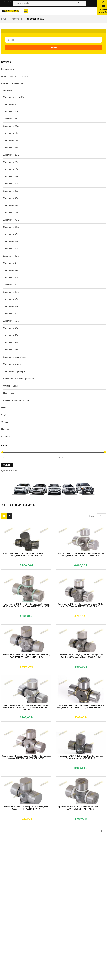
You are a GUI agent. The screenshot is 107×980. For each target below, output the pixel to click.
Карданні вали (8, 69)
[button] (26, 11)
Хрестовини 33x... (11, 205)
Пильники (6, 429)
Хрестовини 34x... (11, 213)
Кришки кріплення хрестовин (16, 400)
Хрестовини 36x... (11, 227)
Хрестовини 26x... (11, 155)
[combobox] (53, 40)
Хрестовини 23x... (11, 133)
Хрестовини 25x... (11, 148)
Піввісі (4, 407)
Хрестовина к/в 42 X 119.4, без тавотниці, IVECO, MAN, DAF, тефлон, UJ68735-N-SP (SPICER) (81, 605)
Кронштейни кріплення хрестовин (19, 379)
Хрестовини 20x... (11, 112)
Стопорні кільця (10, 386)
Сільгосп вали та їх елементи (14, 76)
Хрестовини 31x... (11, 191)
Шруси (4, 415)
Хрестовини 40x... (11, 256)
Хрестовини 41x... (11, 263)
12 (100, 516)
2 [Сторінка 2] (102, 831)
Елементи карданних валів (13, 83)
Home (4, 19)
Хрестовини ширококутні (14, 371)
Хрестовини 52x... (11, 328)
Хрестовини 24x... (11, 140)
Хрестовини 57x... (11, 350)
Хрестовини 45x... (11, 285)
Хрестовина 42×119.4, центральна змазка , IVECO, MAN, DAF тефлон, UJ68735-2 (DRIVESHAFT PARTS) (81, 706)
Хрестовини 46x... (11, 292)
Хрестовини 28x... (11, 169)
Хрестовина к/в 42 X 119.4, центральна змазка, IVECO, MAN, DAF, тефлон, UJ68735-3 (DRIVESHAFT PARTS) (26, 708)
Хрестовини (17, 19)
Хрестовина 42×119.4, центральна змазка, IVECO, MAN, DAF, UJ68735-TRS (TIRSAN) (26, 554)
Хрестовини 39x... (11, 249)
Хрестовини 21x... (11, 119)
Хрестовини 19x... (11, 104)
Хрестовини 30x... (11, 184)
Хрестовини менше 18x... (14, 97)
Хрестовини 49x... (11, 314)
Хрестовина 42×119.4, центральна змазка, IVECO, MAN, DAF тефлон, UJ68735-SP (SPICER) (81, 554)
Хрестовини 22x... (11, 126)
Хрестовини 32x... (11, 198)
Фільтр (7, 465)
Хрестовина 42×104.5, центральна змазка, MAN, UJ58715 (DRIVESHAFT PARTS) (81, 808)
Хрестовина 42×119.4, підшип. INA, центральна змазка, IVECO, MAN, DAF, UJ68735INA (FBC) (81, 656)
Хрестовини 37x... (11, 234)
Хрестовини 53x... (11, 335)
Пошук (53, 47)
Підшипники (9, 393)
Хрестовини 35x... (11, 220)
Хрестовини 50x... (11, 321)
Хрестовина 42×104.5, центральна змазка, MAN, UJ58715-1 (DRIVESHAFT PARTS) (26, 808)
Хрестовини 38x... (11, 241)
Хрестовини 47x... (11, 299)
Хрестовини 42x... (11, 270)
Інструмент (6, 436)
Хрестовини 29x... (11, 177)
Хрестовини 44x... (11, 278)
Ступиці (5, 422)
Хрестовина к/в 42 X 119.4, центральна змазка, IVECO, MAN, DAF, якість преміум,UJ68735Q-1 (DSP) (26, 605)
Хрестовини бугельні (13, 364)
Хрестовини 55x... (11, 343)
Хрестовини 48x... (11, 306)
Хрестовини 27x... (11, 162)
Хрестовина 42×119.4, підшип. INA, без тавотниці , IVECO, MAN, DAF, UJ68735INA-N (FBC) (26, 656)
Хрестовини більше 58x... (15, 357)
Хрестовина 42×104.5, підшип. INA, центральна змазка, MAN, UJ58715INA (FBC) (81, 757)
